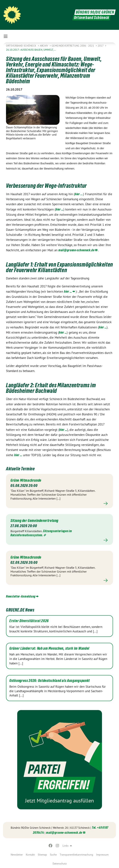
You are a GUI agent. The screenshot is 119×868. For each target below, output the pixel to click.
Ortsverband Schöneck (22, 46)
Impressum (102, 855)
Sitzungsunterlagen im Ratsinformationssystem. (41, 533)
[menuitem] (17, 855)
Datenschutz (60, 864)
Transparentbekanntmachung (76, 855)
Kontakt (30, 855)
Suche (53, 855)
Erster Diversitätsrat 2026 (29, 621)
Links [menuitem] (65, 846)
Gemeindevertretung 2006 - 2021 (73, 46)
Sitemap (42, 855)
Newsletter (17, 855)
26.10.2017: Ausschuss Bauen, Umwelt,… (31, 50)
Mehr (59, 504)
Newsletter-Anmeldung (21, 596)
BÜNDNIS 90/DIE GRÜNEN (95, 12)
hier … (59, 209)
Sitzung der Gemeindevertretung (34, 521)
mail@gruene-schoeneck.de (76, 250)
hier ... (79, 194)
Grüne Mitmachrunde (26, 480)
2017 (101, 46)
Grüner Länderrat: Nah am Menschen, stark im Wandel (49, 648)
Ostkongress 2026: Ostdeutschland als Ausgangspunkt (50, 681)
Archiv (44, 46)
